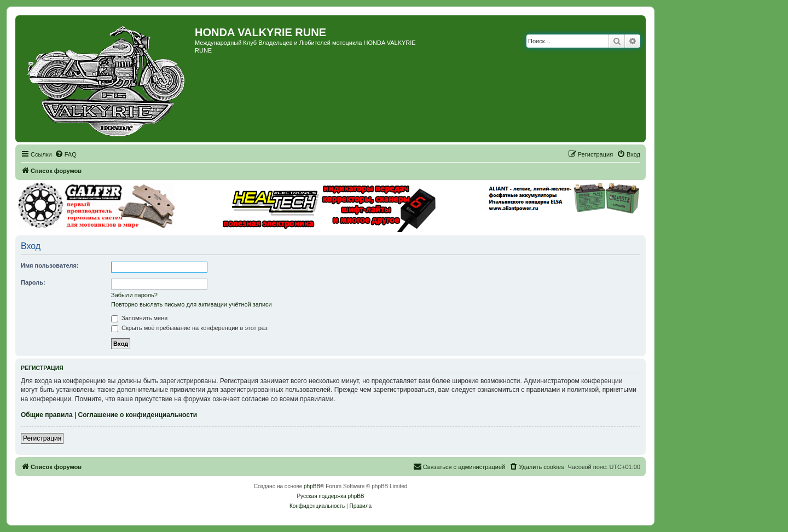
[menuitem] (66, 154)
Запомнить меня (139, 318)
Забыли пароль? (134, 295)
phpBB (312, 486)
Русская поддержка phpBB (330, 496)
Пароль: (33, 282)
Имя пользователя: (50, 265)
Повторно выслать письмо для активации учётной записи (192, 304)
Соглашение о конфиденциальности (138, 415)
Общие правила (47, 415)
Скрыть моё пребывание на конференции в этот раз (189, 328)
